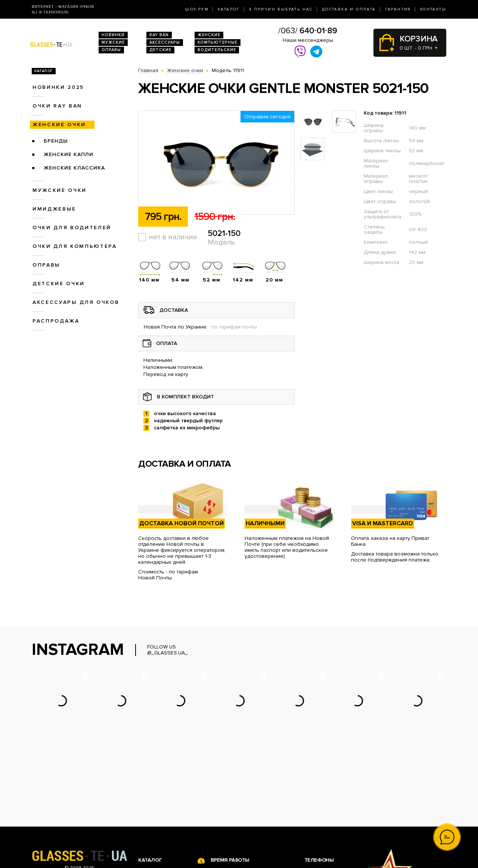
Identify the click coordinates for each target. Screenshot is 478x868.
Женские (209, 35)
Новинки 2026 (156, 794)
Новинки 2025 (58, 87)
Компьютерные (218, 42)
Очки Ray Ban (155, 802)
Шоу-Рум (197, 9)
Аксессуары (165, 42)
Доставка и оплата (349, 9)
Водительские (217, 50)
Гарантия (398, 9)
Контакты (433, 9)
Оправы (111, 50)
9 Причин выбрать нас (281, 9)
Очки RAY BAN (57, 106)
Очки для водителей (72, 228)
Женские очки (59, 125)
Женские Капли (69, 154)
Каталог (229, 9)
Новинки (113, 35)
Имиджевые (54, 209)
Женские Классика (74, 168)
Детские (160, 50)
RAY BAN (159, 35)
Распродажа (56, 321)
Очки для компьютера (75, 246)
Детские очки (59, 284)
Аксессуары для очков (76, 302)
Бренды (56, 141)
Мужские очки (60, 190)
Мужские (113, 42)
